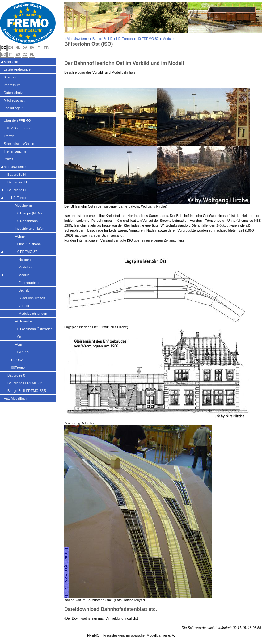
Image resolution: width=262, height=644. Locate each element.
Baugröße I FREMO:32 (25, 383)
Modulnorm (23, 205)
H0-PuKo (22, 352)
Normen (25, 259)
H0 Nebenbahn (26, 221)
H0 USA (17, 360)
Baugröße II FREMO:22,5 (27, 391)
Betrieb (24, 290)
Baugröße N (17, 175)
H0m (18, 344)
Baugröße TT (17, 182)
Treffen (9, 136)
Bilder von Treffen (32, 298)
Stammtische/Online (19, 144)
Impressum (12, 85)
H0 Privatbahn (26, 321)
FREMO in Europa (18, 128)
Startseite (11, 62)
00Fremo (18, 368)
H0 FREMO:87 (148, 39)
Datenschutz (13, 93)
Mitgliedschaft (14, 100)
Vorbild (24, 306)
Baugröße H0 (102, 39)
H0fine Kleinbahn (28, 244)
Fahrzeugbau (29, 283)
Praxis (8, 159)
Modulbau (26, 267)
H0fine (20, 236)
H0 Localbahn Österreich (34, 329)
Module (24, 275)
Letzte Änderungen (18, 69)
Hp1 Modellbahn (16, 398)
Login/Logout (14, 108)
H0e (18, 337)
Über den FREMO (17, 120)
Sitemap (10, 77)
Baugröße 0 (16, 375)
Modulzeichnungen (33, 314)
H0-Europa (124, 39)
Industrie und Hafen (30, 229)
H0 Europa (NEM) (28, 213)
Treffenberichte (15, 151)
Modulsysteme (78, 39)
